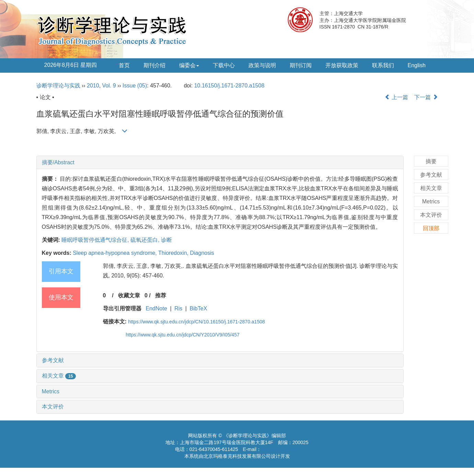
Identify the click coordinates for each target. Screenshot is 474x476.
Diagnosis (202, 253)
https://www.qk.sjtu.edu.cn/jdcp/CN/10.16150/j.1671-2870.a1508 (196, 322)
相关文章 (59, 376)
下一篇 (426, 97)
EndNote (157, 308)
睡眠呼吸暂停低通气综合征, (96, 240)
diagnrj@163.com (280, 449)
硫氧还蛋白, (146, 240)
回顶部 (431, 228)
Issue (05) (135, 86)
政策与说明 (262, 65)
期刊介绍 (154, 65)
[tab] (220, 163)
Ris (178, 308)
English (417, 65)
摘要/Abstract (58, 162)
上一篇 (396, 97)
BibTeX (199, 308)
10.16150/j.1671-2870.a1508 (229, 86)
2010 (93, 86)
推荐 (161, 295)
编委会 (189, 65)
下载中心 (224, 65)
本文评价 (53, 407)
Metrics (51, 391)
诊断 (166, 240)
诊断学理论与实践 (58, 86)
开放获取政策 (342, 65)
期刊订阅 (301, 65)
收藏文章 (129, 295)
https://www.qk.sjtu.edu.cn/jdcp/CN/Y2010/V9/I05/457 (183, 335)
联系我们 (383, 65)
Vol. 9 (109, 86)
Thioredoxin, (174, 253)
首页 (124, 65)
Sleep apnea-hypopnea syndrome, (115, 253)
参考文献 (53, 360)
